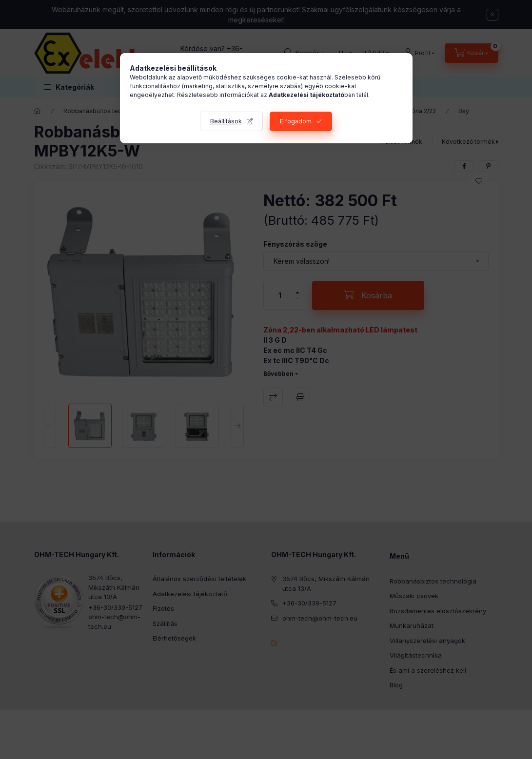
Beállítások (226, 121)
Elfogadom (296, 121)
